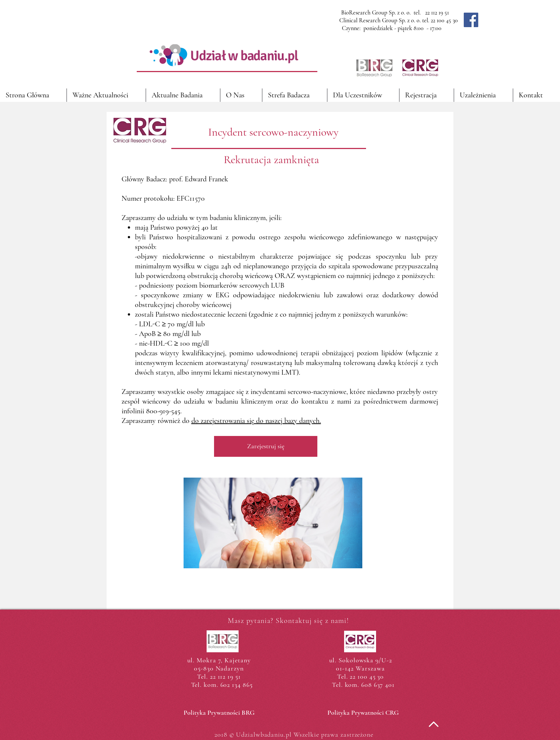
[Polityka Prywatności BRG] (219, 713)
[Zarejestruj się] (266, 446)
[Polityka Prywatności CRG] (363, 713)
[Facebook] (471, 20)
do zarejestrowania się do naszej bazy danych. (256, 421)
